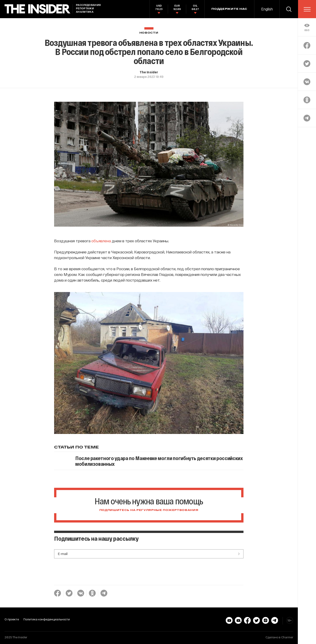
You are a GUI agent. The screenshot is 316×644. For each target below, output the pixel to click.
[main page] (38, 9)
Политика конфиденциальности (47, 619)
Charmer (287, 637)
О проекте (12, 619)
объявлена (101, 241)
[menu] (307, 9)
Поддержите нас (229, 9)
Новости (149, 33)
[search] (289, 9)
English (267, 9)
